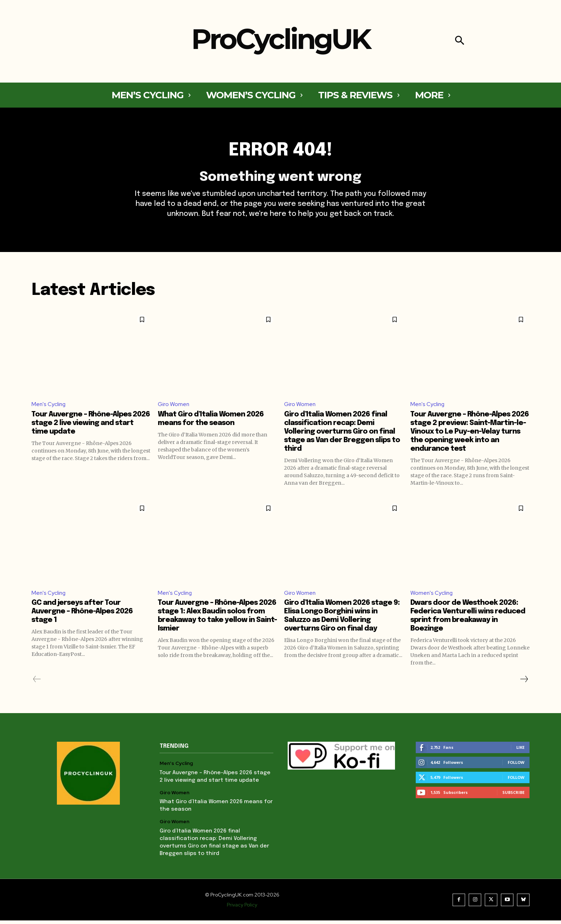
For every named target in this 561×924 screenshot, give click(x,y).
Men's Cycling (49, 407)
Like (520, 751)
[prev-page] (37, 683)
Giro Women (174, 407)
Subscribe (513, 796)
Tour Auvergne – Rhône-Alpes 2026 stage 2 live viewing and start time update (91, 426)
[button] (460, 41)
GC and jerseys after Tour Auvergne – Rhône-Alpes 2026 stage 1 (82, 615)
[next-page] (524, 683)
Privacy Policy (242, 908)
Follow (516, 766)
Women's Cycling (432, 596)
